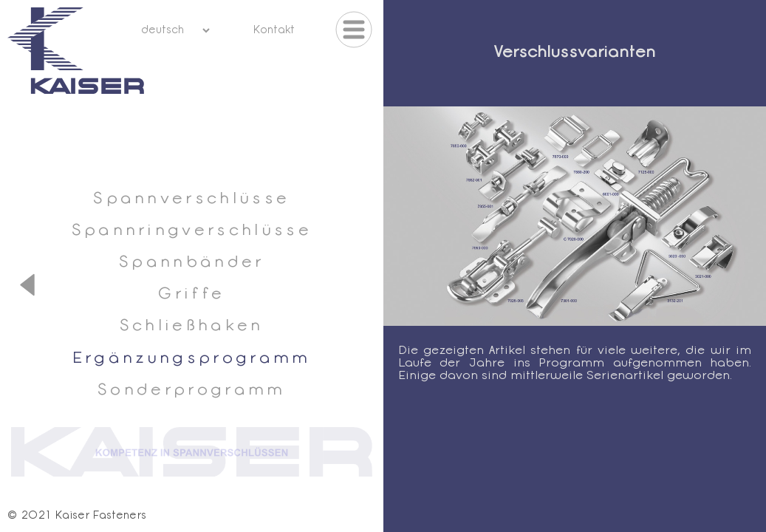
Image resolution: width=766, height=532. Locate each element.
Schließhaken (192, 326)
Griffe (191, 294)
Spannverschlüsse (191, 199)
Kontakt (274, 31)
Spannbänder (192, 263)
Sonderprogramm (191, 391)
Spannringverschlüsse (192, 231)
